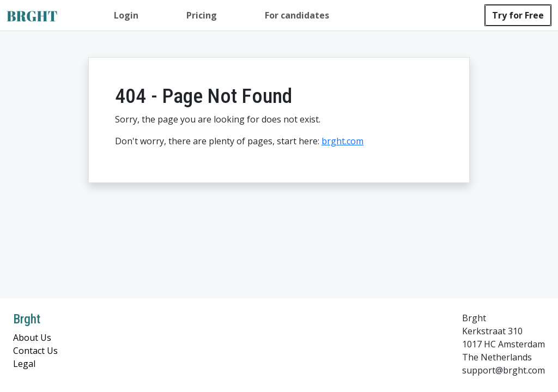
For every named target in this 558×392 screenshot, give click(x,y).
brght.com (342, 141)
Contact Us (35, 351)
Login (126, 15)
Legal (24, 364)
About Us (32, 338)
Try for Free (518, 15)
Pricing (202, 15)
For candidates (297, 15)
